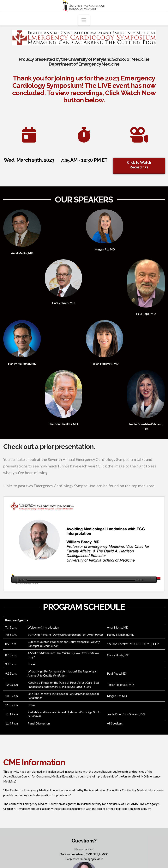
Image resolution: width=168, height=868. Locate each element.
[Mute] (148, 580)
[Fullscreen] (154, 580)
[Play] (14, 580)
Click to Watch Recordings (139, 165)
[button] (84, 20)
